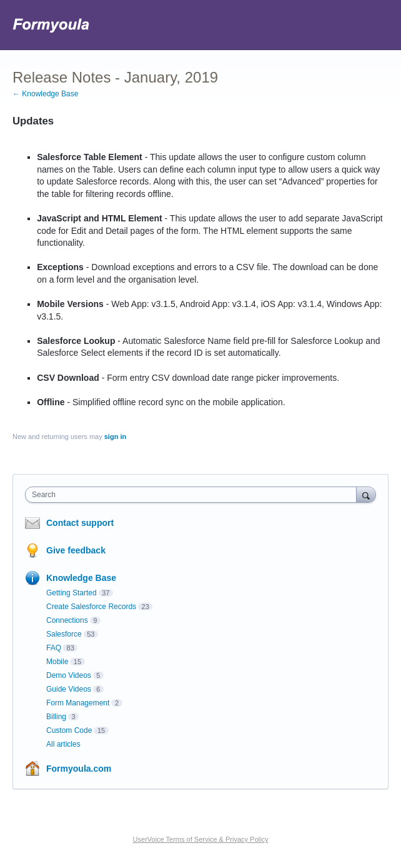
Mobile (57, 662)
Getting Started (72, 593)
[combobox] (194, 495)
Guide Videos (69, 689)
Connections (67, 620)
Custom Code (69, 730)
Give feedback (76, 550)
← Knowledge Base (45, 94)
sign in (115, 437)
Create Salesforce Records (91, 607)
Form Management (78, 703)
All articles (63, 744)
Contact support (80, 523)
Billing (56, 717)
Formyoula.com (79, 769)
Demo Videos (69, 675)
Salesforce (64, 634)
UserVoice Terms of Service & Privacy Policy (201, 839)
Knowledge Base (81, 578)
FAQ (54, 648)
